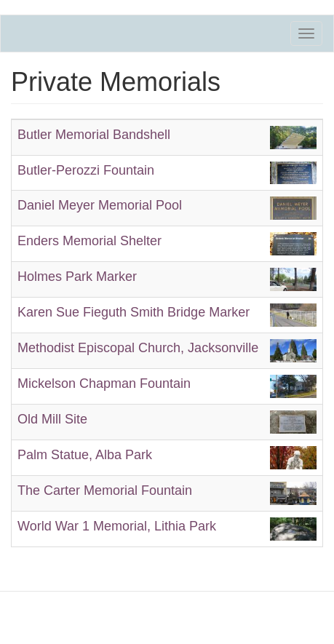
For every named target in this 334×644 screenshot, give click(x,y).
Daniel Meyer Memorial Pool (100, 205)
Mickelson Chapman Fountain (104, 383)
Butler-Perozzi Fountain (86, 170)
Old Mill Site (52, 419)
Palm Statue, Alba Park (85, 455)
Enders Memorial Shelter (90, 241)
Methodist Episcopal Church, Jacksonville (138, 348)
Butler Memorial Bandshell (94, 135)
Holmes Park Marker (77, 277)
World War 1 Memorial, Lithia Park (117, 526)
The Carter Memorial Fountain (105, 490)
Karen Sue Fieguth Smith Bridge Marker (134, 312)
